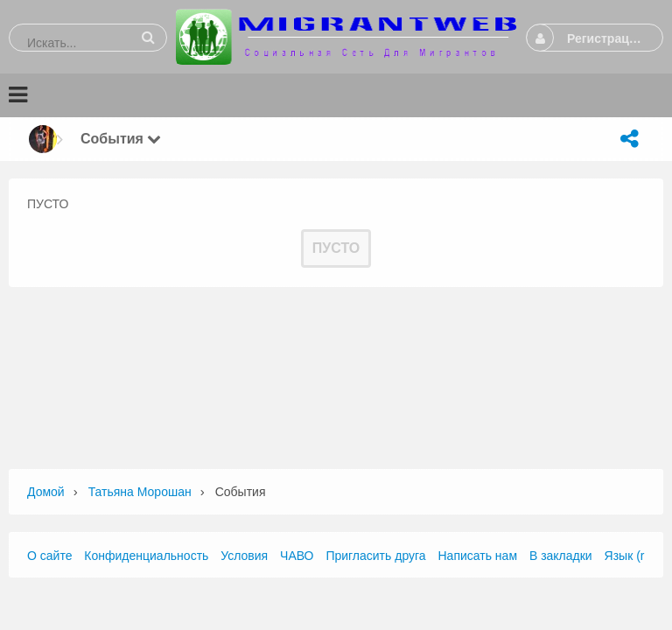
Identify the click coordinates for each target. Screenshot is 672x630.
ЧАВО (297, 556)
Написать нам (478, 556)
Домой (46, 492)
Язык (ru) (630, 556)
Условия (244, 556)
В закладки (561, 556)
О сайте (49, 556)
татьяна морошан (140, 492)
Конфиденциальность (146, 556)
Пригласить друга (375, 556)
